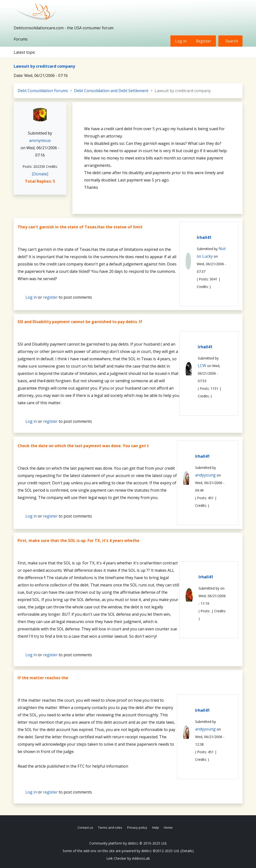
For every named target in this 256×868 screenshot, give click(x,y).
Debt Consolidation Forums (43, 91)
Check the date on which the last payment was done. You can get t (83, 446)
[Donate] (40, 174)
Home (168, 827)
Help (156, 827)
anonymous (40, 140)
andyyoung (205, 475)
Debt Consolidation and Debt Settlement (111, 91)
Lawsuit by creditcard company (44, 66)
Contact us (85, 827)
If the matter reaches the (43, 678)
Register (204, 41)
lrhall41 (204, 237)
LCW (202, 366)
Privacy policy (137, 827)
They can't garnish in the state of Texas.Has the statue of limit (80, 227)
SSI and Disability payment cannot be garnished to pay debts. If (80, 322)
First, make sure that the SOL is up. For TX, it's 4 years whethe (78, 540)
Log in (181, 41)
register (50, 297)
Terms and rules (110, 827)
